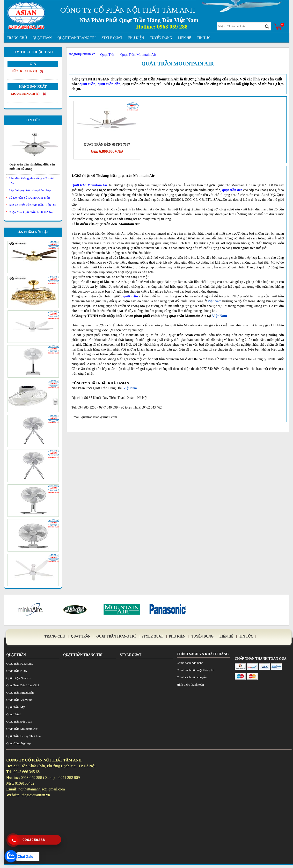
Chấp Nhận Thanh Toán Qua (261, 659)
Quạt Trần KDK (17, 671)
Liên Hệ (184, 38)
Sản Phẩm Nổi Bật (33, 232)
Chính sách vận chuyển (192, 677)
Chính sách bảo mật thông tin (195, 670)
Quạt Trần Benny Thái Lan (23, 736)
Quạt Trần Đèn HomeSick (23, 685)
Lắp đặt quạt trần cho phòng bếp (30, 190)
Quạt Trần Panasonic (20, 664)
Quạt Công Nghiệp (18, 743)
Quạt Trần (42, 38)
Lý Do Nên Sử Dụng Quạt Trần (29, 197)
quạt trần (131, 296)
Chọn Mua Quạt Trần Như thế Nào (31, 212)
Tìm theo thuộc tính (33, 52)
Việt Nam (215, 301)
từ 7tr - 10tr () (27, 71)
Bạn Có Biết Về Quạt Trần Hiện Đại (33, 205)
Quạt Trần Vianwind (19, 700)
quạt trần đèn (232, 190)
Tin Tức (33, 120)
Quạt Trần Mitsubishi (20, 692)
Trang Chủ (17, 38)
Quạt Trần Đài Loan (19, 721)
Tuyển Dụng (161, 38)
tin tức (204, 38)
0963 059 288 (172, 27)
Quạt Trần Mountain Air (178, 64)
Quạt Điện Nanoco (18, 678)
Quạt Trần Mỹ (16, 707)
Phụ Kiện (136, 38)
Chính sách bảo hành (190, 663)
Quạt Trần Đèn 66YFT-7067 (107, 145)
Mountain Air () (29, 94)
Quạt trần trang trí (77, 38)
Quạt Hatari (14, 714)
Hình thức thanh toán (190, 685)
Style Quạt (112, 38)
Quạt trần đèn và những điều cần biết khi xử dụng (32, 167)
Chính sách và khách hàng (203, 654)
